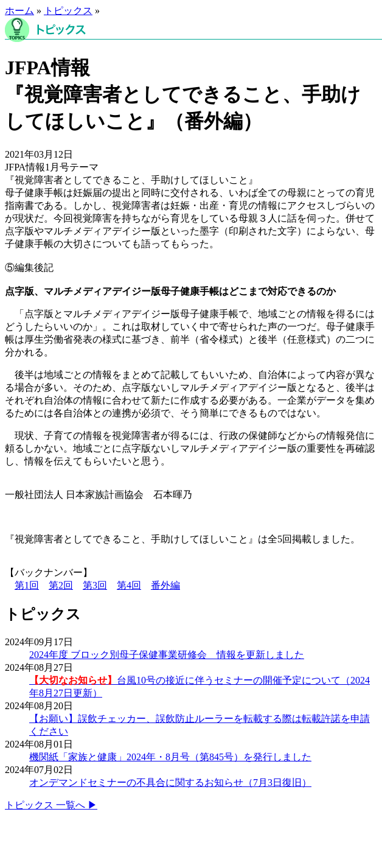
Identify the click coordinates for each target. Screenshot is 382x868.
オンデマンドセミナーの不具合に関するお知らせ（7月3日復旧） (170, 782)
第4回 (129, 585)
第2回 (61, 585)
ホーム (19, 11)
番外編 (165, 585)
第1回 (27, 585)
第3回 (95, 585)
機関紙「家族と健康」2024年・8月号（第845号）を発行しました (170, 757)
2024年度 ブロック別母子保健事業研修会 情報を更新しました (167, 655)
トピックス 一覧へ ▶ (51, 805)
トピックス (68, 11)
